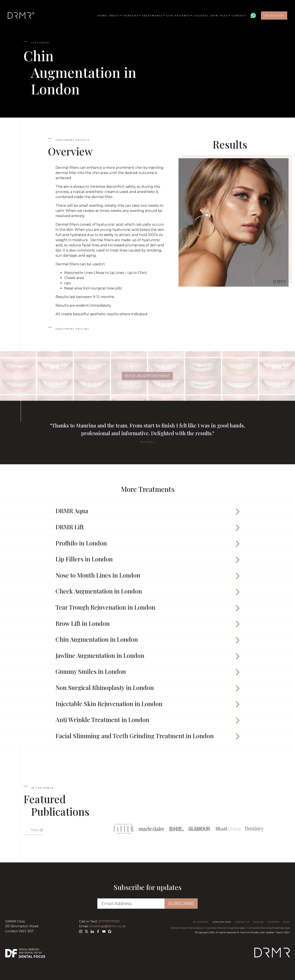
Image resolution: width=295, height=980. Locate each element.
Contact (239, 16)
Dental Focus (32, 957)
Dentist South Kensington (187, 928)
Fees (224, 16)
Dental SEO (32, 953)
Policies (259, 922)
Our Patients (178, 16)
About (114, 16)
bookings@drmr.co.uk (108, 926)
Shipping (274, 922)
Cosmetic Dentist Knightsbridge (225, 928)
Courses (201, 16)
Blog (287, 922)
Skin (214, 16)
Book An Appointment (147, 376)
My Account (201, 922)
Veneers (131, 16)
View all (37, 830)
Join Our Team (222, 922)
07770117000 (109, 921)
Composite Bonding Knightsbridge (268, 928)
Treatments (152, 16)
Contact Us (242, 922)
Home (102, 16)
